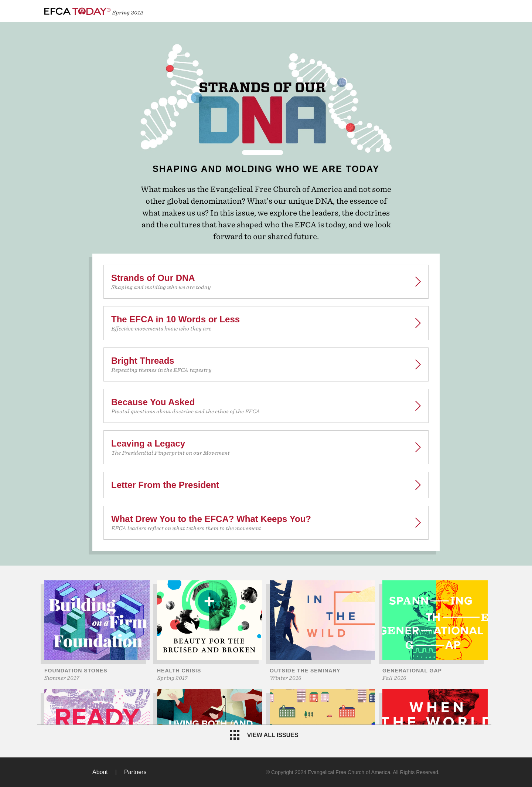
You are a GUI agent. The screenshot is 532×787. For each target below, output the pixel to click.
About (100, 772)
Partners (135, 772)
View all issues (264, 735)
